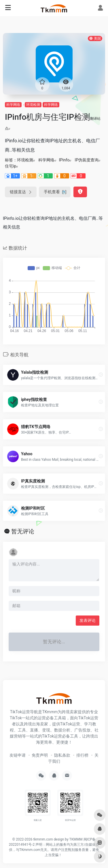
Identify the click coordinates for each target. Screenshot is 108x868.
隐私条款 (62, 755)
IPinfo (64, 160)
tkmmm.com (43, 839)
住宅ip (11, 166)
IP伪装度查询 (87, 160)
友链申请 (18, 755)
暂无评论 (23, 531)
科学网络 (13, 105)
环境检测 (33, 105)
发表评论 (88, 620)
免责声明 (40, 755)
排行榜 (82, 755)
